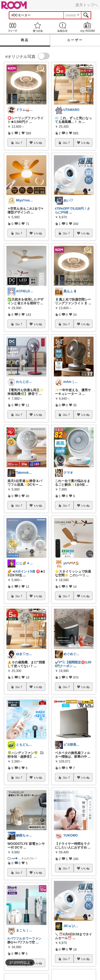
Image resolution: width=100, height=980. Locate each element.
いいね (38, 143)
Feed (13, 27)
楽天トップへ (87, 5)
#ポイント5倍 (25, 571)
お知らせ (63, 27)
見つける (38, 27)
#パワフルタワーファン (24, 939)
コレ (19, 143)
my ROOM (87, 27)
